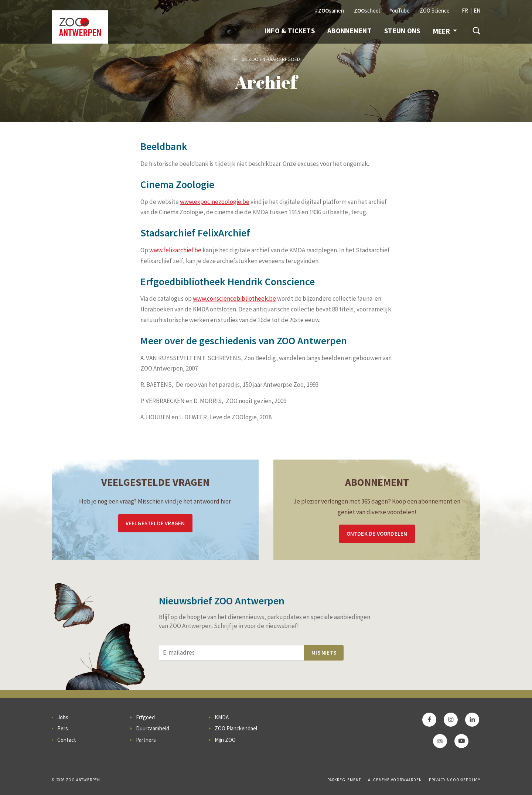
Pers (63, 728)
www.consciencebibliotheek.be (234, 298)
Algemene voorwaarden (395, 780)
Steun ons (402, 31)
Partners (146, 740)
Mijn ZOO (225, 740)
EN (477, 11)
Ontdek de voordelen (377, 534)
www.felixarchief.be (175, 250)
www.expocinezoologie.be (215, 202)
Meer (445, 31)
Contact (67, 740)
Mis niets (324, 653)
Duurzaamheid (153, 728)
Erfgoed (145, 717)
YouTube (400, 11)
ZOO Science (435, 11)
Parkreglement (344, 780)
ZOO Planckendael (236, 728)
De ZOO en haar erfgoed (271, 59)
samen (329, 11)
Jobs (63, 717)
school (367, 11)
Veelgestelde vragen (155, 523)
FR (465, 11)
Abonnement (349, 31)
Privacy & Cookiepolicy (455, 780)
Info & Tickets (290, 31)
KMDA (222, 717)
